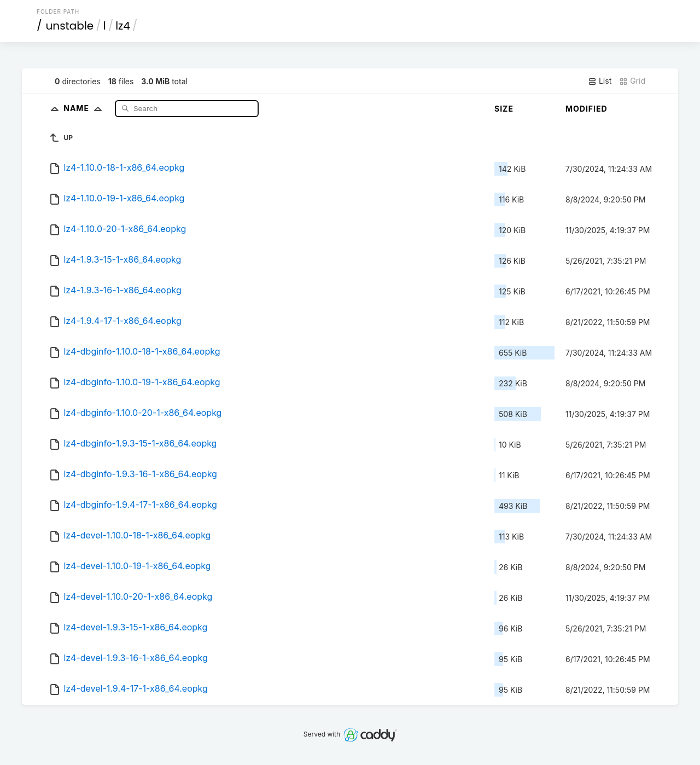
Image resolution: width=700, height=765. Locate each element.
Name (85, 108)
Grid (632, 81)
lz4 (123, 26)
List (600, 81)
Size (504, 109)
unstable (70, 26)
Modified (587, 109)
